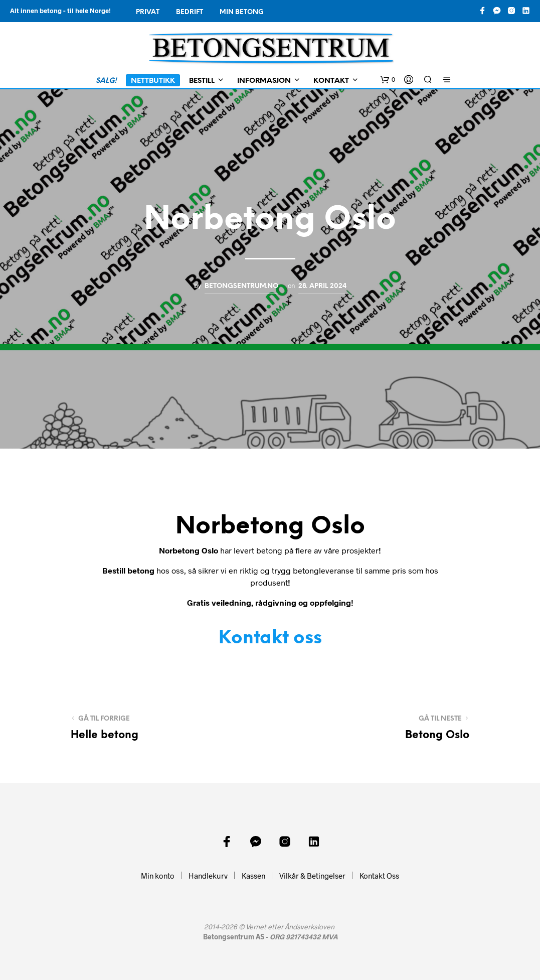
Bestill (202, 81)
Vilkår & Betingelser (312, 876)
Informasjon (264, 81)
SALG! (106, 81)
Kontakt (331, 81)
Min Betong (242, 12)
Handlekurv (208, 876)
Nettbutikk (153, 81)
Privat (148, 12)
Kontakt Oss (379, 876)
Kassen (253, 876)
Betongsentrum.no (241, 286)
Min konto (158, 876)
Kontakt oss (270, 639)
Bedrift (190, 12)
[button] (388, 80)
